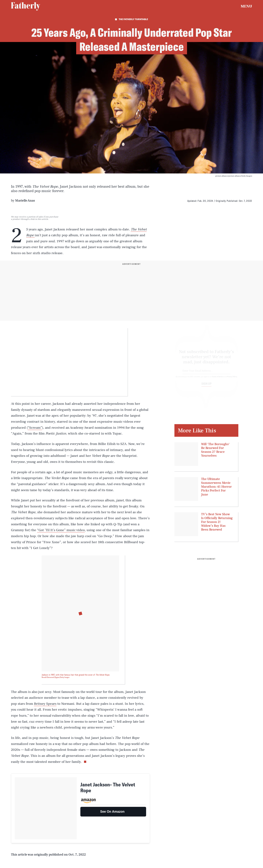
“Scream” (35, 428)
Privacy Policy (232, 380)
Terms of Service (218, 380)
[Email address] (206, 374)
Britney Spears (45, 704)
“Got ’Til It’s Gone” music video (61, 530)
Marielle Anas (25, 201)
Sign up (206, 387)
